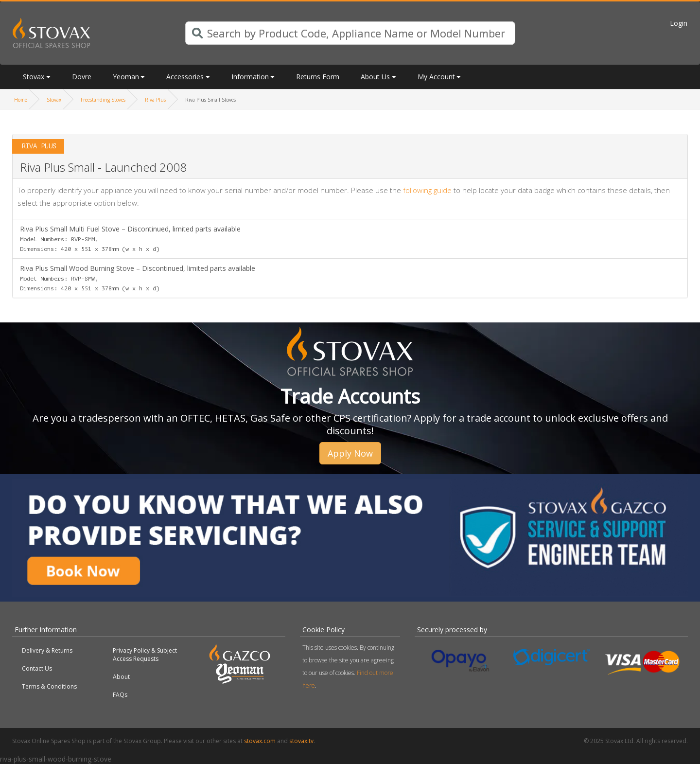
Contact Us (37, 668)
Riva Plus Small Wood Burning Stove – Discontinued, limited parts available (138, 278)
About (121, 677)
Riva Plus (155, 100)
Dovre (82, 77)
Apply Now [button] (350, 453)
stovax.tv (301, 741)
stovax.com (260, 741)
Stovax (34, 77)
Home (21, 100)
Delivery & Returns (47, 650)
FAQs (120, 695)
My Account (436, 77)
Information (250, 77)
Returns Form (318, 77)
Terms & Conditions (49, 686)
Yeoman (126, 77)
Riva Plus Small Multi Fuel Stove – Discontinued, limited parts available (130, 238)
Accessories (185, 77)
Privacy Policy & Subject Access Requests (145, 655)
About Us (375, 77)
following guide (427, 190)
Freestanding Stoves (103, 100)
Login (679, 23)
